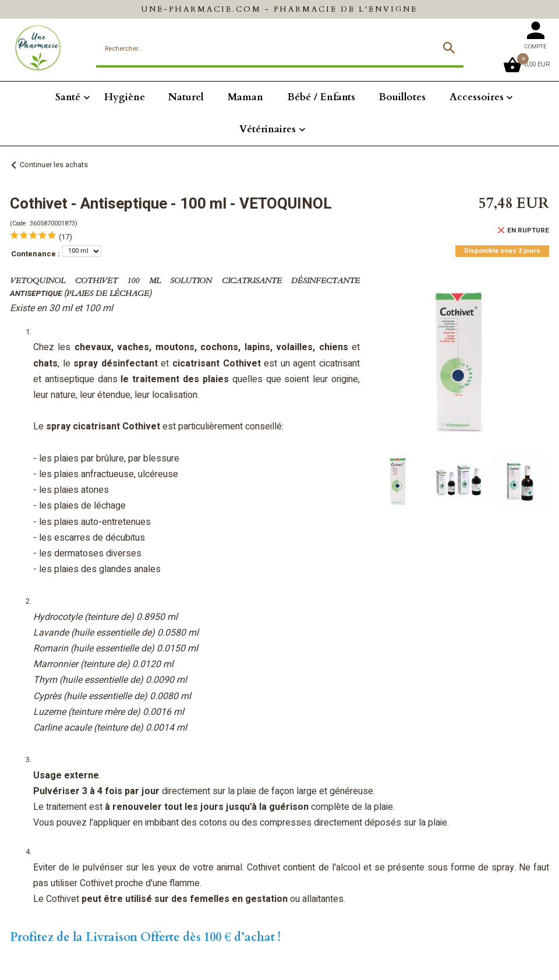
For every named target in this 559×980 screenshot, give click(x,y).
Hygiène (125, 97)
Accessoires (477, 97)
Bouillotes (402, 97)
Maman (245, 97)
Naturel (186, 97)
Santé (68, 97)
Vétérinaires (268, 129)
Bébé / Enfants (321, 97)
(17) (66, 237)
